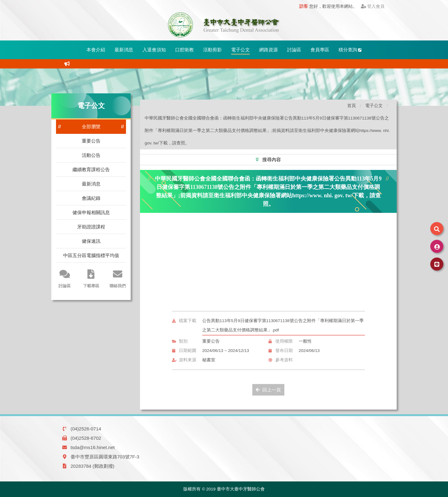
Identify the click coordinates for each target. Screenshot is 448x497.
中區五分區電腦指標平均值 (91, 255)
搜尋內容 (271, 159)
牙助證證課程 (91, 227)
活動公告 (91, 155)
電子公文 (240, 50)
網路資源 (268, 50)
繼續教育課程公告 (91, 169)
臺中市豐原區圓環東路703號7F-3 (105, 457)
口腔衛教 (184, 50)
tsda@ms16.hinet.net (93, 447)
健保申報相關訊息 (91, 212)
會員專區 (320, 50)
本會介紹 (96, 50)
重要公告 (91, 141)
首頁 (352, 106)
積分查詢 (350, 50)
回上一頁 (268, 390)
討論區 (294, 50)
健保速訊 (91, 241)
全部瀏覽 (91, 127)
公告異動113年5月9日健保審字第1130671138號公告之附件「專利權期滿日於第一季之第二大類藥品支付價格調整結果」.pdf (283, 325)
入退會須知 (154, 50)
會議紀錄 (91, 198)
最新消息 (124, 50)
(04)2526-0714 (86, 429)
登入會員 (373, 6)
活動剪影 (212, 50)
